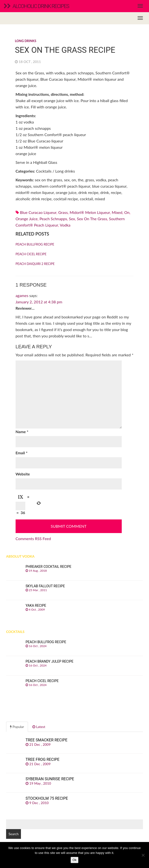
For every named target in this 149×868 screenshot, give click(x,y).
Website (23, 474)
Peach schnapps (53, 219)
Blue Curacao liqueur (38, 212)
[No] (143, 855)
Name (22, 432)
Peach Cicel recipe (31, 254)
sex (72, 219)
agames (22, 295)
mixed (117, 212)
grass (63, 212)
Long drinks (26, 41)
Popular (17, 727)
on (127, 212)
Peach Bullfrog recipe (35, 244)
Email (22, 453)
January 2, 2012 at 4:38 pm (39, 302)
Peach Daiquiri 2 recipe (35, 264)
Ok (75, 860)
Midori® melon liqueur (90, 212)
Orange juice (27, 219)
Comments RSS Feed (33, 539)
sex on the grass (92, 219)
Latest (39, 727)
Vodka (65, 225)
